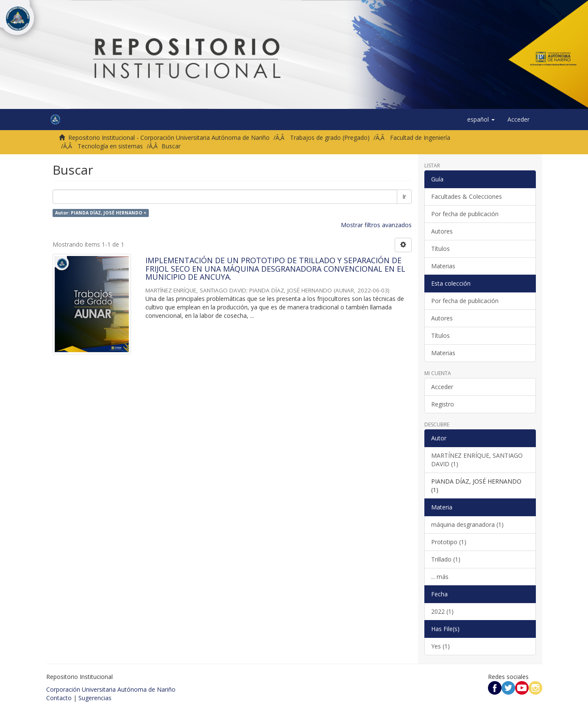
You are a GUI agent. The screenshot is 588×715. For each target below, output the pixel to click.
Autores (442, 231)
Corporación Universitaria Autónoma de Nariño (111, 689)
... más (440, 577)
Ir (404, 196)
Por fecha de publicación (465, 214)
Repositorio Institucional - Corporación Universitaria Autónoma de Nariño (169, 138)
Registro (443, 404)
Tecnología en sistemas (110, 146)
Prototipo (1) (449, 542)
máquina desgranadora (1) (467, 524)
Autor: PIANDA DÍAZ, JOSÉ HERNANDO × (101, 213)
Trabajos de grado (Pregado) (330, 138)
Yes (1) (440, 646)
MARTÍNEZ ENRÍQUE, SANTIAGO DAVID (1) (477, 460)
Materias (443, 266)
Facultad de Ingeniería (420, 138)
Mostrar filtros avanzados (376, 225)
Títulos (440, 249)
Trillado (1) (446, 559)
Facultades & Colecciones (467, 196)
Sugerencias (95, 698)
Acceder (442, 387)
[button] (481, 120)
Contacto (59, 698)
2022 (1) (442, 611)
